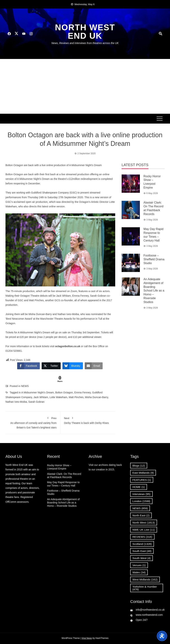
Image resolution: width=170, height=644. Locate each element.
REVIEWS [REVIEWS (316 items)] (142, 537)
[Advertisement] (85, 86)
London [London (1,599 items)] (141, 501)
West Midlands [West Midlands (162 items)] (145, 579)
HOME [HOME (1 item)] (139, 487)
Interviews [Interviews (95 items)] (141, 494)
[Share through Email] (94, 366)
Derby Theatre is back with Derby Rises (88, 420)
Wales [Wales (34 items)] (139, 572)
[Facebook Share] (28, 366)
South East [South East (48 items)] (142, 551)
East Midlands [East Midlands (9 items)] (143, 473)
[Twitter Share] (51, 366)
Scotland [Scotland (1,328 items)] (142, 544)
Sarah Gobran (36, 402)
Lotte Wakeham (58, 397)
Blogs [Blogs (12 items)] (139, 466)
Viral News (87, 638)
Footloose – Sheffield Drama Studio (154, 259)
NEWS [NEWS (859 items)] (140, 508)
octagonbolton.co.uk (68, 346)
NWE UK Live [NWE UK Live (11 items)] (144, 530)
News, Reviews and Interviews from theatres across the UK (85, 43)
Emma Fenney (83, 392)
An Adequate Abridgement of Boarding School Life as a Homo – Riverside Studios (154, 291)
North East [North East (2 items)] (141, 515)
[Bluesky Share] (73, 366)
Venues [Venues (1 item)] (139, 565)
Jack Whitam (41, 397)
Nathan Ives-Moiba (16, 402)
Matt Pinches (76, 397)
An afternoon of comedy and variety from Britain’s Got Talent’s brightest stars (33, 422)
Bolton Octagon (64, 392)
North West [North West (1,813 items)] (144, 523)
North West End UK (85, 32)
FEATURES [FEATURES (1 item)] (142, 480)
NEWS (25, 386)
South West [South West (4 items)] (142, 558)
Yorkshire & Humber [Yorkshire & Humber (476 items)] (145, 588)
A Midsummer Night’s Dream (38, 392)
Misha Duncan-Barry (97, 397)
